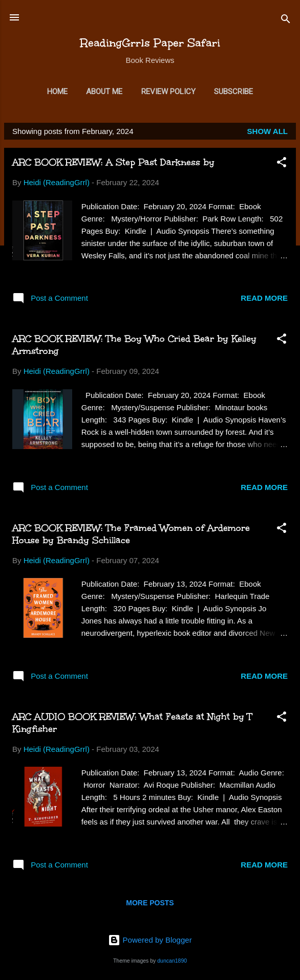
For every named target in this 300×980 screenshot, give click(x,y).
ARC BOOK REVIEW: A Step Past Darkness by (113, 162)
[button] (282, 164)
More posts (150, 903)
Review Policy (168, 92)
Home (57, 92)
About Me (104, 92)
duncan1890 (172, 961)
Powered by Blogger (150, 940)
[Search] (286, 21)
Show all (267, 131)
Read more (264, 298)
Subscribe (233, 92)
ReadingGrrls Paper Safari (150, 43)
